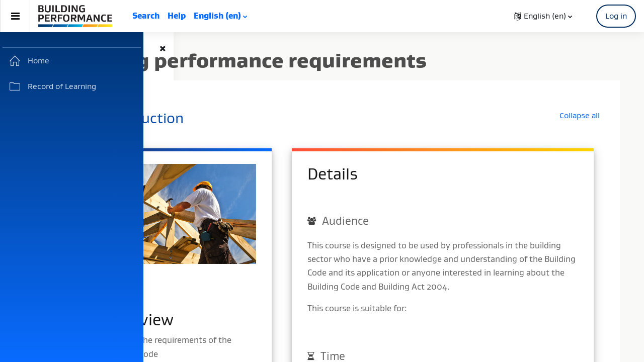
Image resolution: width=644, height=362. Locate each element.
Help (177, 16)
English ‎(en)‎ (217, 16)
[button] (543, 16)
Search (146, 16)
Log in (616, 16)
